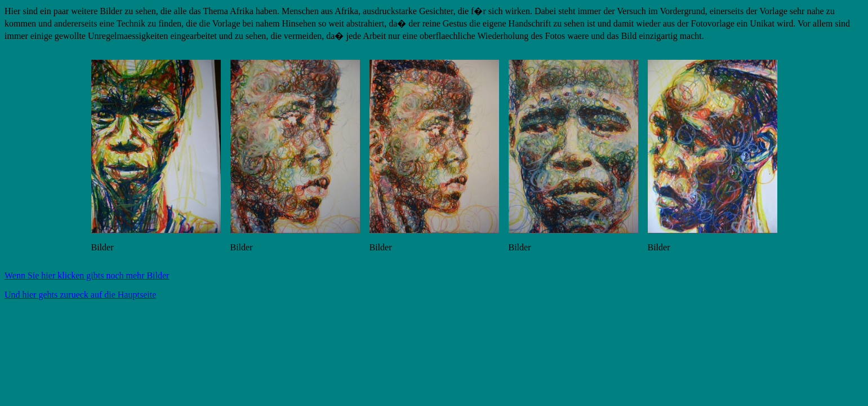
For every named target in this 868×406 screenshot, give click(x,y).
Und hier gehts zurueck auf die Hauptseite (80, 295)
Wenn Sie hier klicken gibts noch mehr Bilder (87, 275)
